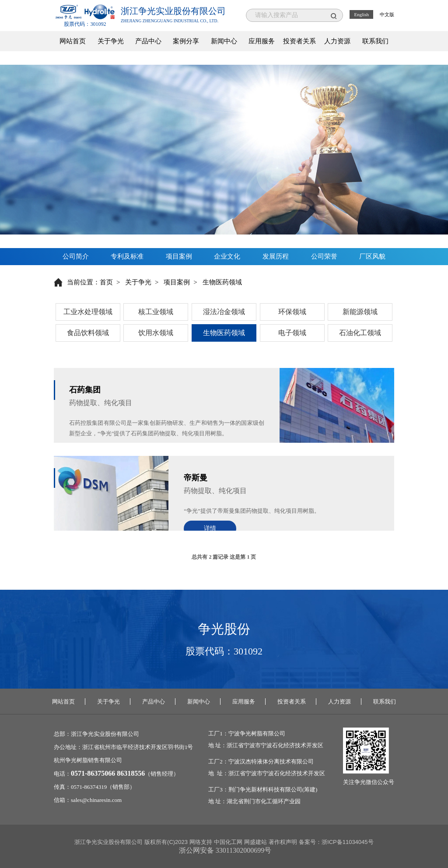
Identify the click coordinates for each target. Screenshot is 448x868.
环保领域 (292, 312)
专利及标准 (127, 256)
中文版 (387, 14)
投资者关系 (299, 41)
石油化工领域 (360, 333)
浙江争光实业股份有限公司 (105, 734)
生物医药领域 (224, 333)
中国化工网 (228, 842)
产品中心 (148, 41)
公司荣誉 (324, 256)
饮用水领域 (156, 333)
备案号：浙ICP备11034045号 (336, 842)
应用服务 (262, 41)
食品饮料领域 (88, 333)
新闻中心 (224, 41)
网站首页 (73, 41)
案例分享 (186, 41)
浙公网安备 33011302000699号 (225, 850)
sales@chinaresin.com (96, 800)
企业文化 (227, 256)
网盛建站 (255, 842)
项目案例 (179, 256)
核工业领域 (156, 312)
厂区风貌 (372, 256)
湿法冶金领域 (224, 312)
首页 (106, 282)
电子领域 (292, 333)
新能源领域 (360, 312)
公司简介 (76, 256)
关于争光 (111, 41)
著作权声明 (283, 842)
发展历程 (276, 256)
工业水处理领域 (88, 312)
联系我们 (375, 41)
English (361, 14)
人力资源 (337, 41)
